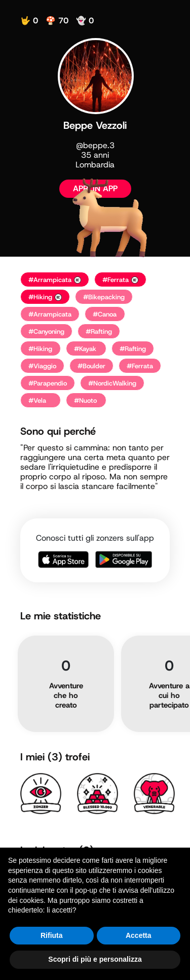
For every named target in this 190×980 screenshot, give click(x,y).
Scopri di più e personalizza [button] (95, 959)
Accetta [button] (139, 935)
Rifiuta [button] (52, 935)
